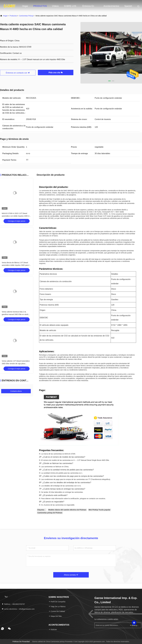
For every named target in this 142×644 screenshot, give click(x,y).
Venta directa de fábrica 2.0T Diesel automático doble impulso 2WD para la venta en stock (16, 265)
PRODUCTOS (40, 6)
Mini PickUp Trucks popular (100, 510)
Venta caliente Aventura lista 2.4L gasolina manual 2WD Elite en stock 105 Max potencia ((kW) (15, 314)
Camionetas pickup (26, 16)
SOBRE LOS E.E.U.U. (70, 7)
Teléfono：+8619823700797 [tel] (13, 604)
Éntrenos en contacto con (89, 7)
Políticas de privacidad (21, 642)
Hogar (25, 6)
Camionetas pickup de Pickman (50, 513)
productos (13, 16)
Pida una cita (56, 73)
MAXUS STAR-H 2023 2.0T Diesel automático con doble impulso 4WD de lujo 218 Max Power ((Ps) (16, 216)
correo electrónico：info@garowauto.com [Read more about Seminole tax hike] (18, 609)
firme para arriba (134, 625)
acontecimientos (111, 6)
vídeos (55, 6)
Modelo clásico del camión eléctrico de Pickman (67, 510)
